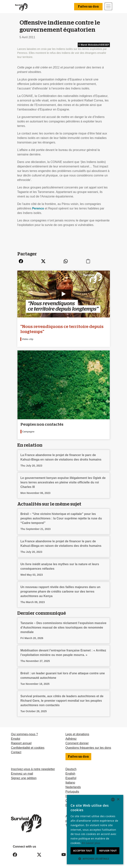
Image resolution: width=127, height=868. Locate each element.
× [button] (118, 799)
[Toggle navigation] (108, 6)
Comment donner (77, 743)
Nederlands (73, 787)
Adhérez (71, 738)
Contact (16, 752)
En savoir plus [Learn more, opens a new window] (91, 843)
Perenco (38, 208)
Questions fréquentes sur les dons (88, 747)
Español (71, 778)
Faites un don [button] (88, 7)
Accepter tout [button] (83, 851)
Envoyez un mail (22, 773)
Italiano (70, 782)
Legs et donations (77, 734)
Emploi (16, 738)
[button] (95, 859)
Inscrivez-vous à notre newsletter (33, 769)
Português (72, 791)
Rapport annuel (21, 743)
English (70, 773)
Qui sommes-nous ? (24, 734)
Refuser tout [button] (108, 851)
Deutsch (71, 769)
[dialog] (95, 830)
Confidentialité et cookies (28, 747)
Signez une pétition (24, 778)
